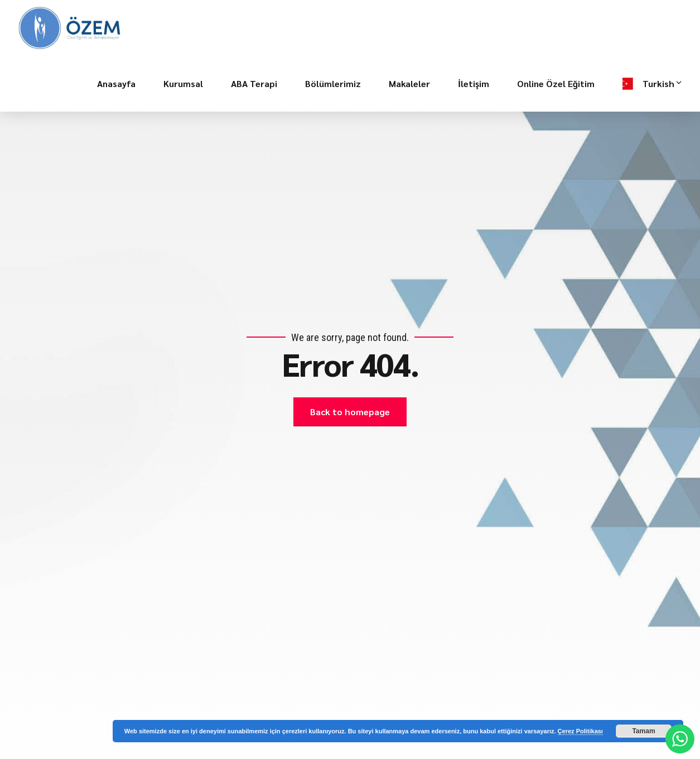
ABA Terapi (254, 83)
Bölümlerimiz (333, 83)
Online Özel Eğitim (556, 83)
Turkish (663, 84)
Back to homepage (350, 412)
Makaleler (409, 83)
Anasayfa (116, 83)
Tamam (643, 731)
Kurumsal (183, 83)
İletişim (474, 83)
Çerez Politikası (580, 731)
